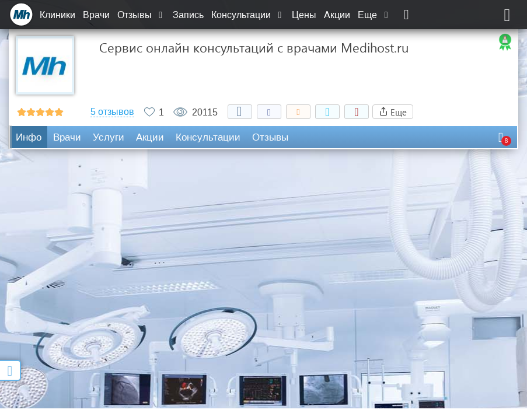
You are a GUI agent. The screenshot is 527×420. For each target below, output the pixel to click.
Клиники (57, 15)
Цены (304, 15)
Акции (337, 15)
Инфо (29, 137)
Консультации (248, 15)
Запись (188, 15)
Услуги (109, 137)
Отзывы (141, 15)
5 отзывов (112, 112)
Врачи (96, 15)
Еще (374, 15)
